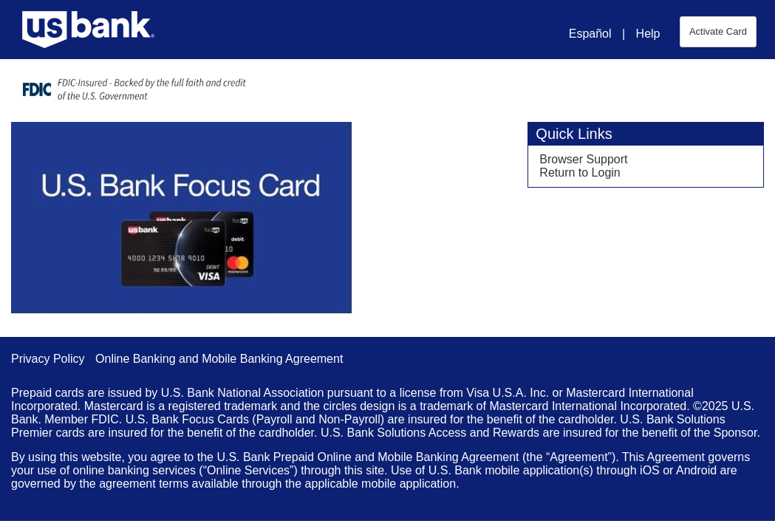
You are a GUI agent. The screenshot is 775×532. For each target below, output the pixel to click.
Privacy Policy (48, 359)
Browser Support (583, 159)
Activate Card (718, 31)
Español (590, 34)
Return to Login (580, 173)
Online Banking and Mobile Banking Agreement (219, 359)
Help (648, 34)
